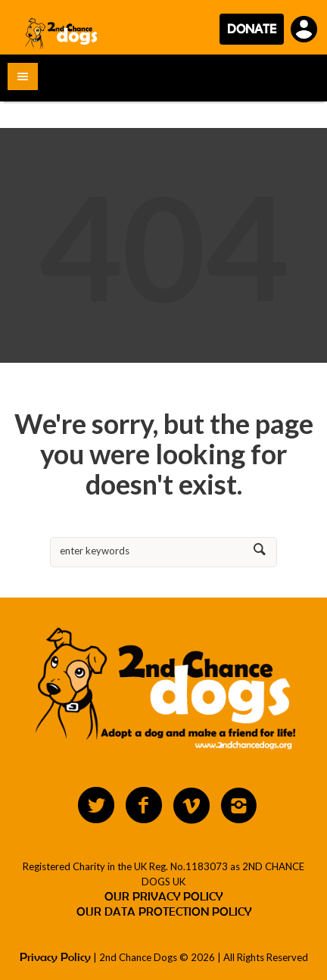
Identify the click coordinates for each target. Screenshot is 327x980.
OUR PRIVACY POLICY (163, 896)
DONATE (252, 29)
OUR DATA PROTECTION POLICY (164, 911)
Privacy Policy (55, 957)
